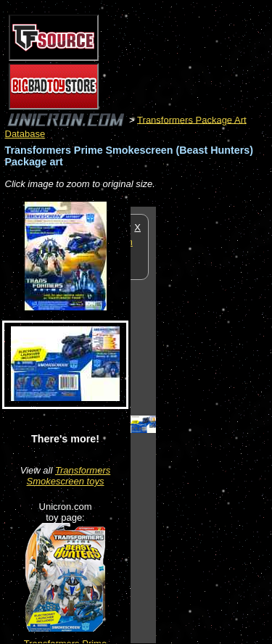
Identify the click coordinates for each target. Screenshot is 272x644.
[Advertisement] (214, 424)
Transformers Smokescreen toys (69, 476)
